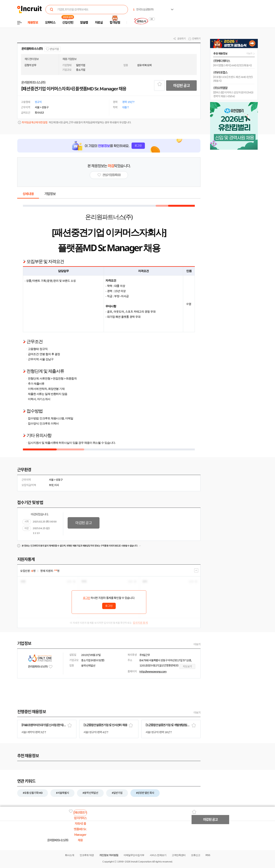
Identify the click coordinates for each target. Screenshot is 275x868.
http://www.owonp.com (153, 672)
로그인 (87, 598)
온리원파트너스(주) (32, 49)
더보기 (197, 644)
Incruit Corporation (141, 862)
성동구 (59, 480)
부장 (51, 485)
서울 (51, 480)
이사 (57, 485)
